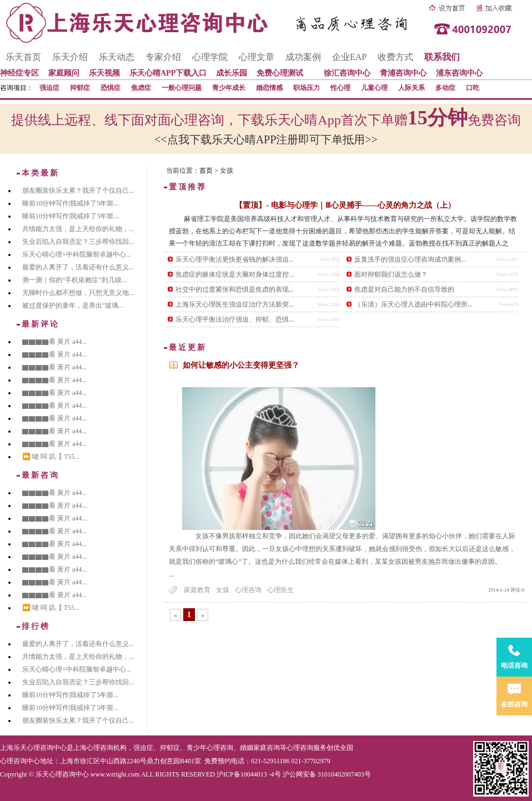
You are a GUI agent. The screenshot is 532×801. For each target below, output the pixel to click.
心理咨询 (248, 590)
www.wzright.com (115, 774)
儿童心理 (374, 88)
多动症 (445, 88)
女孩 (223, 590)
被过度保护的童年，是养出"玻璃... (73, 306)
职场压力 (307, 88)
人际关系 (411, 88)
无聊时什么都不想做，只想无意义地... (78, 293)
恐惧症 (111, 88)
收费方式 (395, 57)
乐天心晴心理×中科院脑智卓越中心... (77, 254)
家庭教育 (197, 590)
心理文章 (257, 57)
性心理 (340, 88)
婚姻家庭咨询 (260, 748)
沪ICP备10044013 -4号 (249, 774)
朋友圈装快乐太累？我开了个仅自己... (78, 191)
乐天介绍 (70, 57)
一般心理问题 (182, 88)
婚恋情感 (269, 88)
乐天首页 (23, 57)
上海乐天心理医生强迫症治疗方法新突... (235, 304)
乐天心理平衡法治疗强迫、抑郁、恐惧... (235, 319)
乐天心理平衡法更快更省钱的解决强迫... (235, 259)
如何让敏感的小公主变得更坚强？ (241, 365)
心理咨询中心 (20, 761)
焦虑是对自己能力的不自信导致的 (404, 289)
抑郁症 (80, 88)
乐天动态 (117, 57)
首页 (206, 171)
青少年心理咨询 (210, 748)
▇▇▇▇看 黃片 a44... (54, 342)
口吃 (473, 88)
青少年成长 (229, 88)
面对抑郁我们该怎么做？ (391, 274)
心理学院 (210, 57)
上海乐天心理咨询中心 (33, 748)
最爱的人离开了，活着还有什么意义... (78, 267)
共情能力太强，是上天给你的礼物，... (78, 229)
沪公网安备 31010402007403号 (327, 774)
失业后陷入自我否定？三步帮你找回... (78, 242)
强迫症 (49, 88)
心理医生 (280, 590)
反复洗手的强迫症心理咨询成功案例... (410, 259)
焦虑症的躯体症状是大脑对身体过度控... (235, 274)
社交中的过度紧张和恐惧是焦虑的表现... (235, 289)
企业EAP (349, 57)
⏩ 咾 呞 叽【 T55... (51, 457)
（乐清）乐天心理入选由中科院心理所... (413, 304)
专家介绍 (163, 57)
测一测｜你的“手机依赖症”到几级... (74, 280)
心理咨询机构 (107, 748)
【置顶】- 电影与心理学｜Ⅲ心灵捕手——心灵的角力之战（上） (345, 205)
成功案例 (303, 57)
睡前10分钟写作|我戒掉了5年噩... (70, 203)
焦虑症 (141, 88)
